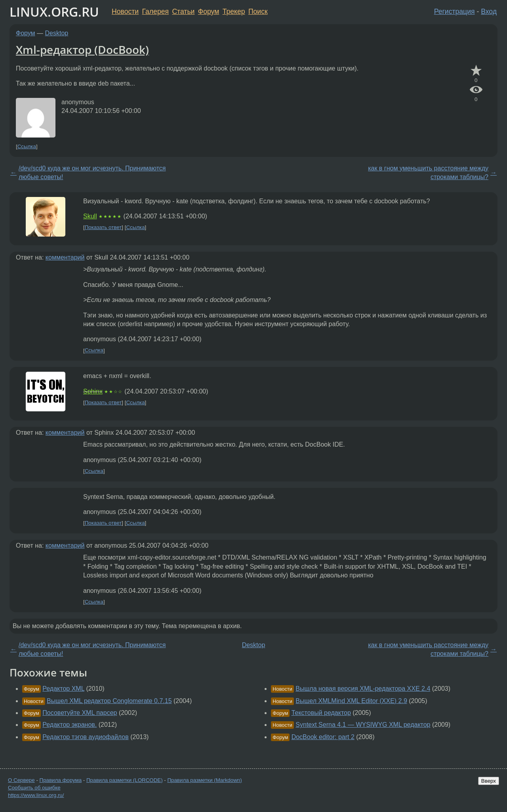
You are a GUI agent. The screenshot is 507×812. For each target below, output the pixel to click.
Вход (489, 11)
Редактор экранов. (70, 725)
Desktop (57, 33)
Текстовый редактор (321, 713)
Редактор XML (63, 689)
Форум (209, 11)
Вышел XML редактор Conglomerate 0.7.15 (109, 701)
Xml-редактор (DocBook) (82, 50)
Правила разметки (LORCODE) (125, 780)
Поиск (258, 11)
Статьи (183, 11)
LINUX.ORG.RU (54, 12)
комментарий (65, 257)
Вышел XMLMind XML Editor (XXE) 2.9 (351, 701)
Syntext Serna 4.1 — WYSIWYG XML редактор (363, 725)
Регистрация (455, 11)
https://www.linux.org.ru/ (36, 795)
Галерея (155, 11)
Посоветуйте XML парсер (80, 713)
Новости (125, 11)
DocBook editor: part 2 (323, 737)
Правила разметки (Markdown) (204, 780)
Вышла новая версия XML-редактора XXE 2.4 (363, 689)
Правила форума (61, 780)
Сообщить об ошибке (34, 788)
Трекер (234, 11)
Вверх (489, 781)
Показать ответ (103, 227)
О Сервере (21, 780)
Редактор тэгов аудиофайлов (85, 737)
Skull (90, 216)
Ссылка (27, 146)
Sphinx (93, 391)
